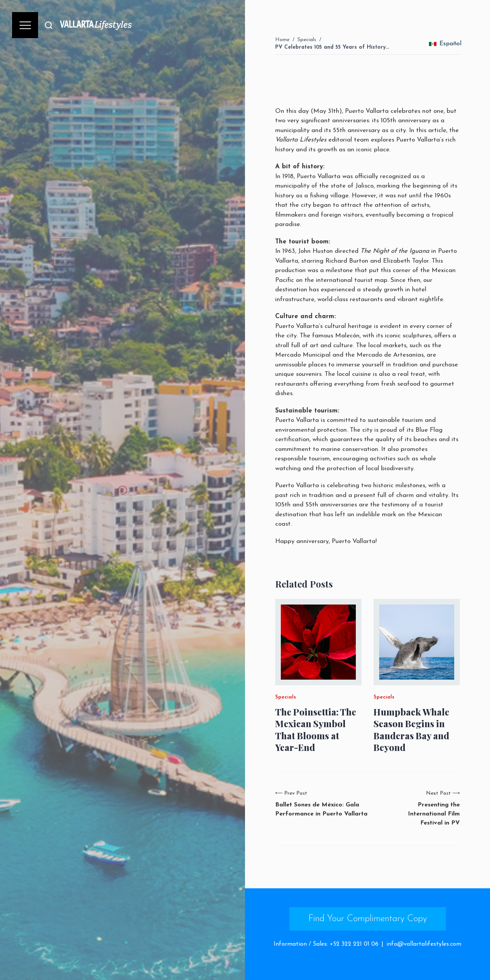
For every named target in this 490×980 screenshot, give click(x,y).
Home (282, 40)
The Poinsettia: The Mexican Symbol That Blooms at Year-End (316, 730)
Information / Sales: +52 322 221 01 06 (326, 944)
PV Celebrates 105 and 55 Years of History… (332, 47)
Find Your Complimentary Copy (368, 919)
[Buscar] (49, 25)
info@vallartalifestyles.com (424, 944)
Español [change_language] (445, 44)
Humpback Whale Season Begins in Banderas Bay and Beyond (411, 730)
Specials (307, 40)
